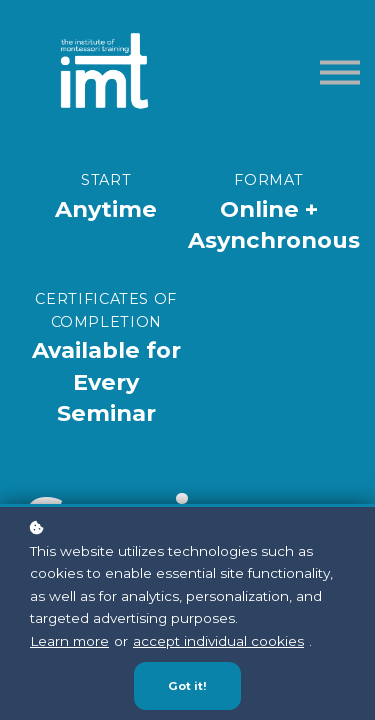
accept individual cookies (218, 641)
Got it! (187, 686)
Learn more (69, 641)
